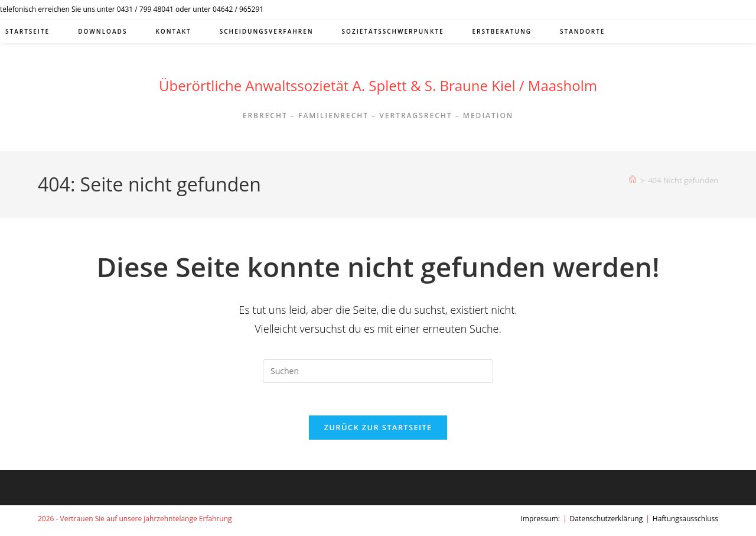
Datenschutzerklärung (607, 522)
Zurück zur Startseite (378, 431)
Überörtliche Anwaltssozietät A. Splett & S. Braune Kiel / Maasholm (378, 85)
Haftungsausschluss (685, 522)
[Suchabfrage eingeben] (378, 371)
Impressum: (540, 522)
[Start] (633, 180)
